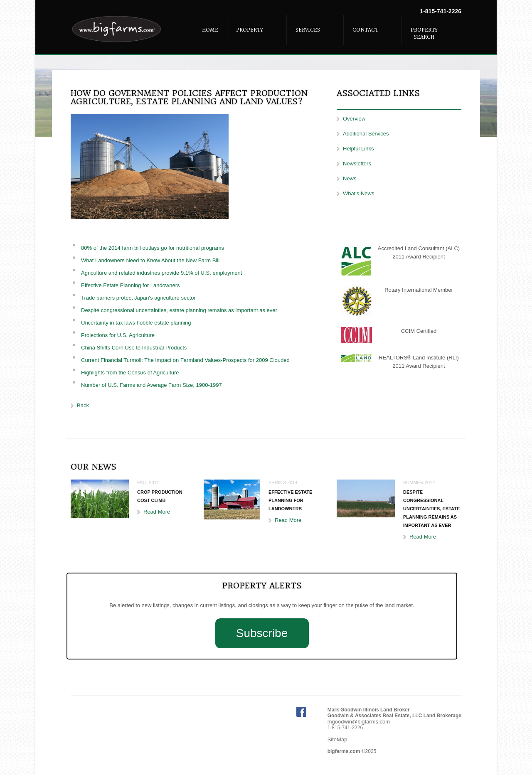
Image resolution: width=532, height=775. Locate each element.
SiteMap (337, 739)
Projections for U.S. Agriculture (118, 335)
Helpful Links (358, 149)
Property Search (424, 33)
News (350, 178)
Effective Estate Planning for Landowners (131, 285)
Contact (365, 30)
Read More (157, 512)
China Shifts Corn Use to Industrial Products (134, 348)
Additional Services (366, 134)
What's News (358, 193)
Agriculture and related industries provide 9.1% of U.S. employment (161, 273)
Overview (354, 119)
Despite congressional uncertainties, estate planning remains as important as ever (179, 310)
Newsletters (357, 164)
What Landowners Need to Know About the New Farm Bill (150, 260)
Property (250, 30)
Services (308, 30)
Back (83, 405)
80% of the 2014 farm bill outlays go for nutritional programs (153, 248)
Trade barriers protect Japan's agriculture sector (138, 298)
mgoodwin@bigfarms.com (359, 722)
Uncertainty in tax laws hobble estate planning (136, 323)
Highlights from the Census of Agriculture (130, 373)
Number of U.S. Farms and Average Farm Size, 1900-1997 (151, 385)
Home (210, 30)
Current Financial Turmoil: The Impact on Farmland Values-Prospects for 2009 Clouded (185, 360)
